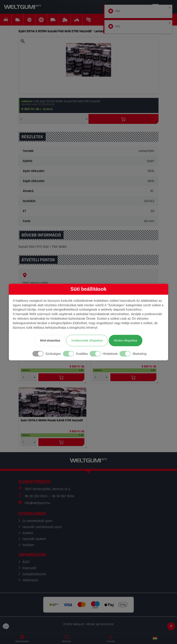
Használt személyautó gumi (42, 527)
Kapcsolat (29, 568)
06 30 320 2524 (36, 496)
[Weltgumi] (23, 7)
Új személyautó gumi (37, 521)
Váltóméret (30, 580)
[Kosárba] (124, 119)
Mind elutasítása (50, 340)
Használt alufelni (34, 539)
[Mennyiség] (53, 119)
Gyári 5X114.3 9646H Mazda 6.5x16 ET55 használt (52, 420)
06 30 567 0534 (63, 496)
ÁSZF (26, 562)
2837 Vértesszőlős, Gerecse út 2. (48, 489)
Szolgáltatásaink (34, 574)
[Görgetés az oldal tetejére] (171, 626)
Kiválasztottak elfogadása (87, 340)
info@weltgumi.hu (37, 503)
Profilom (28, 545)
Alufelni (28, 533)
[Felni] (53, 402)
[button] (170, 7)
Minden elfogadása (125, 340)
